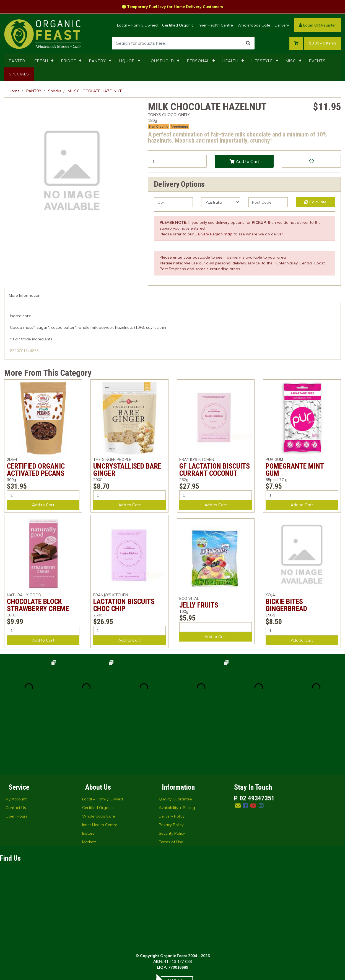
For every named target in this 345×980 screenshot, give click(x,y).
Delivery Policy (172, 759)
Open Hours (16, 759)
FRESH (41, 61)
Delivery (282, 25)
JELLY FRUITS (199, 605)
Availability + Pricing (177, 750)
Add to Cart (244, 161)
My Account (16, 742)
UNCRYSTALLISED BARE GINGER (127, 470)
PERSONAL (198, 61)
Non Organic (159, 127)
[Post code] (268, 202)
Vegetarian (180, 127)
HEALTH (230, 61)
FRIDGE (69, 61)
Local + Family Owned (137, 25)
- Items (323, 43)
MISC (291, 61)
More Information (25, 295)
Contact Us (16, 750)
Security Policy (172, 776)
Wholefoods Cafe (254, 25)
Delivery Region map (214, 234)
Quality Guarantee (175, 742)
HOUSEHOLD (161, 61)
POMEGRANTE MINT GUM (295, 470)
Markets (89, 784)
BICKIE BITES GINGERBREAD (286, 605)
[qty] (173, 202)
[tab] (25, 295)
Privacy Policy (171, 767)
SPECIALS (19, 74)
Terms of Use (171, 784)
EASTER (17, 61)
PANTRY (98, 61)
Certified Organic (178, 25)
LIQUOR (127, 61)
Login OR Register (317, 25)
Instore (88, 776)
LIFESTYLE (262, 61)
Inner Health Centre (215, 25)
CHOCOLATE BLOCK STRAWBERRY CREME (38, 605)
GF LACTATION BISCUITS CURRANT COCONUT (215, 470)
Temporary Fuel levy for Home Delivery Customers (172, 7)
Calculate (315, 202)
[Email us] (238, 748)
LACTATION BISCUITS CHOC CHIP (124, 605)
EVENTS (317, 61)
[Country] (221, 202)
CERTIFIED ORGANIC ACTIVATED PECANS (36, 470)
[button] (311, 161)
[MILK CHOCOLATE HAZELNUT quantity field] (177, 161)
